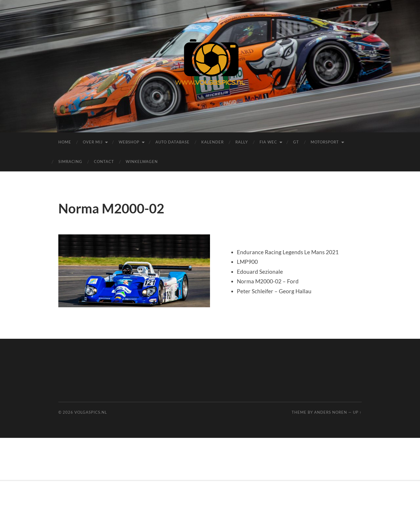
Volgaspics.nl (91, 412)
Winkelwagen (142, 162)
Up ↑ (357, 412)
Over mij (93, 142)
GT (296, 142)
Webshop (129, 142)
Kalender (212, 142)
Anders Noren (331, 412)
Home (65, 142)
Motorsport (325, 142)
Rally (242, 142)
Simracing (70, 162)
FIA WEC (268, 142)
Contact (104, 162)
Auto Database (173, 142)
